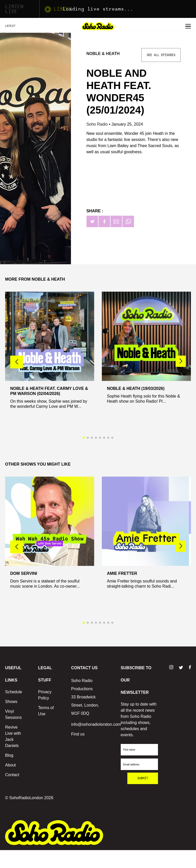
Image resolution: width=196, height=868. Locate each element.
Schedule (14, 692)
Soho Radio (97, 124)
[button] (181, 361)
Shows (11, 702)
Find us (78, 734)
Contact (12, 775)
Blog (9, 755)
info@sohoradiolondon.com (96, 724)
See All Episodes (161, 55)
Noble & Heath (103, 54)
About (10, 765)
